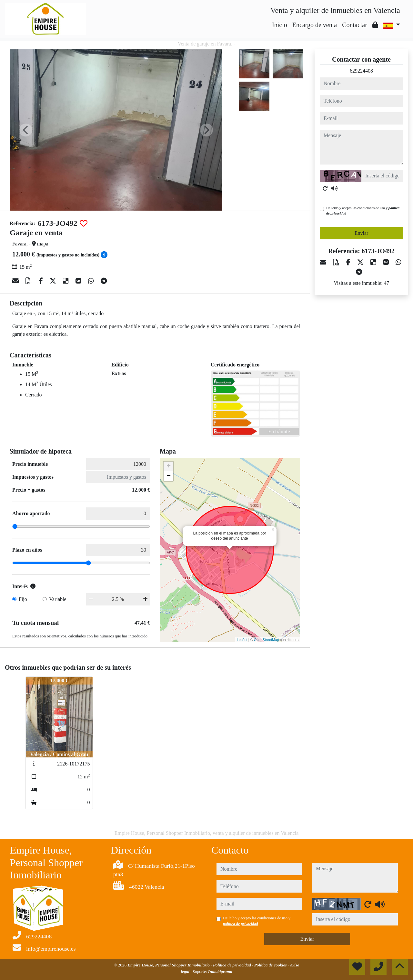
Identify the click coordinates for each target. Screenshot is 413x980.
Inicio (280, 25)
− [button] (169, 476)
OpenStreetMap (267, 640)
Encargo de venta (315, 25)
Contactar (355, 25)
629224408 (361, 71)
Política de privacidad (232, 965)
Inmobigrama (220, 971)
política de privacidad (241, 924)
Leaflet (242, 640)
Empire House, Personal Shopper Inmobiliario (169, 965)
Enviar (362, 233)
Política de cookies (271, 965)
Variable (58, 599)
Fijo (23, 599)
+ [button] (169, 466)
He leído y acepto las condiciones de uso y (363, 210)
